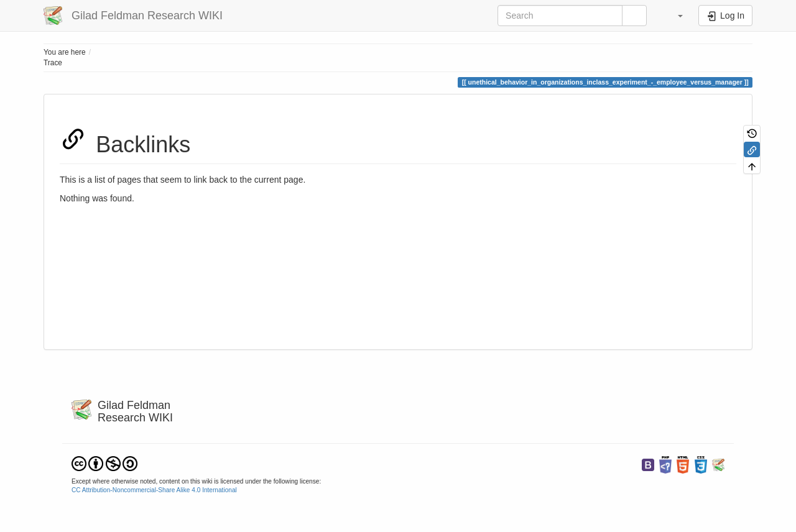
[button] (674, 16)
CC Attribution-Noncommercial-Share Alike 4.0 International (154, 490)
